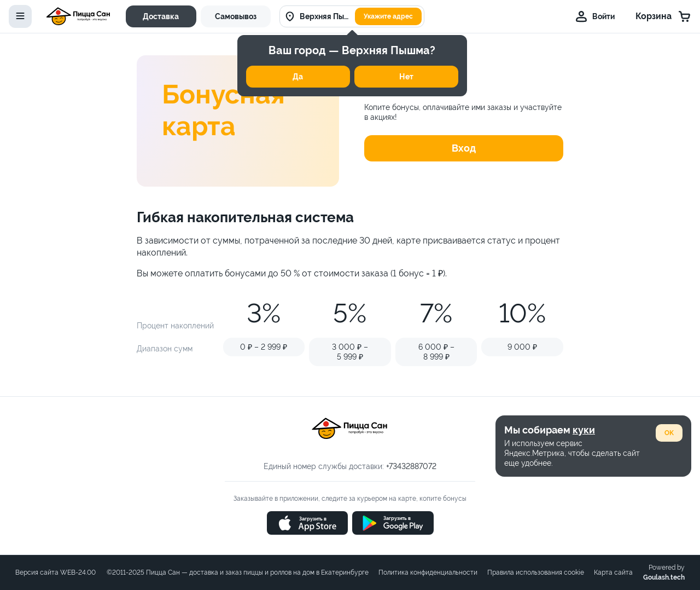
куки (584, 430)
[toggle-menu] (20, 16)
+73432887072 (411, 466)
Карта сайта (613, 572)
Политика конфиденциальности (428, 572)
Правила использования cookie (536, 572)
